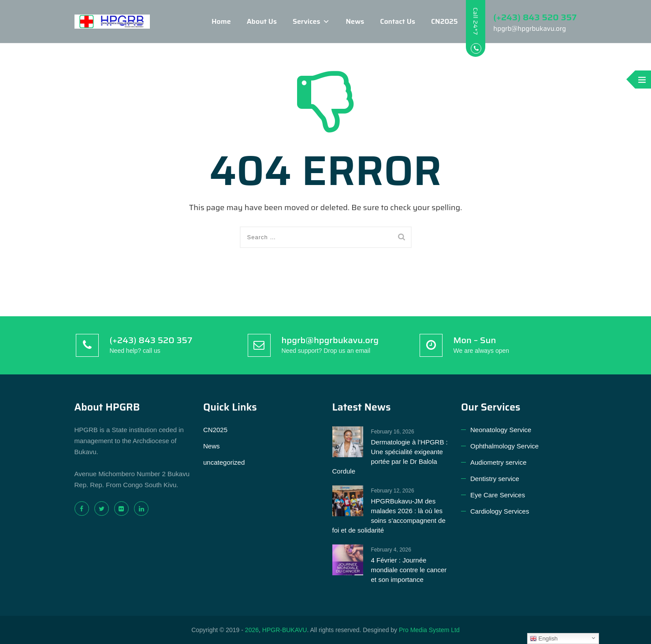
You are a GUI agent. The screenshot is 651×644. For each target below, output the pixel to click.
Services (303, 21)
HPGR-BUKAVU (285, 630)
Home (213, 21)
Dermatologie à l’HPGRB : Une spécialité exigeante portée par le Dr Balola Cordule (390, 457)
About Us (253, 21)
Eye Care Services (498, 495)
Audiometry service (498, 462)
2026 (252, 630)
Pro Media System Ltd (429, 630)
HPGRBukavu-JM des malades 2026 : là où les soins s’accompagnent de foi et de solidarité (389, 516)
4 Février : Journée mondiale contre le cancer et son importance (409, 570)
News (346, 21)
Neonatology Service (501, 430)
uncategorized (224, 462)
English (544, 639)
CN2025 (436, 21)
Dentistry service (495, 479)
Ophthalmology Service (504, 446)
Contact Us (389, 21)
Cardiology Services (500, 511)
